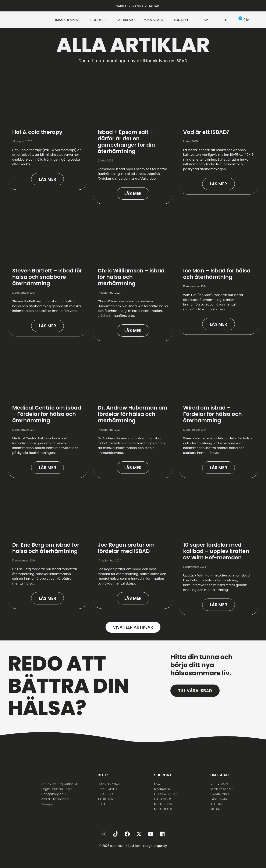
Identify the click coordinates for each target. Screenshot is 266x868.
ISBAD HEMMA (66, 20)
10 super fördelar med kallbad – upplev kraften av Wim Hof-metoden (216, 551)
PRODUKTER (98, 20)
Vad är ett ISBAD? (206, 132)
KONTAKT (181, 20)
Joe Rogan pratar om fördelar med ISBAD (126, 548)
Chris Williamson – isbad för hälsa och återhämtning (131, 277)
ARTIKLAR (125, 20)
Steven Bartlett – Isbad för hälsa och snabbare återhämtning (47, 277)
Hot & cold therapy (37, 132)
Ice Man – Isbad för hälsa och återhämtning (217, 274)
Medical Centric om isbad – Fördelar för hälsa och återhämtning (47, 414)
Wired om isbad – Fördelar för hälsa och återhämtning (212, 414)
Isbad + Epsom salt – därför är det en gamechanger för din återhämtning (126, 142)
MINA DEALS (153, 20)
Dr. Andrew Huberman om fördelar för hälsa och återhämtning (133, 414)
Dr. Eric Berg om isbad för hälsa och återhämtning (46, 548)
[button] (133, 627)
